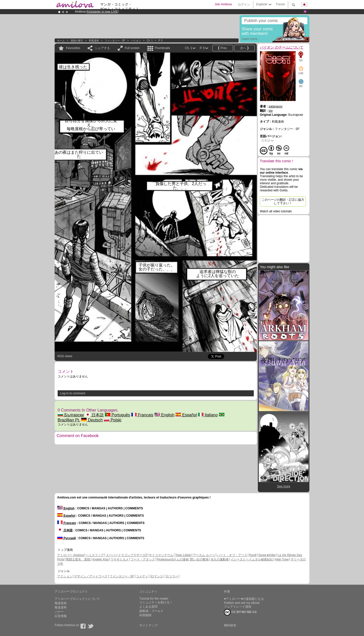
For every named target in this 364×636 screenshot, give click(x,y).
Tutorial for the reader (154, 599)
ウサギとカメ (120, 559)
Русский (66, 538)
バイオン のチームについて (282, 47)
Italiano (208, 415)
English (164, 415)
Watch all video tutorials (276, 211)
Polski (113, 420)
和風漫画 (94, 41)
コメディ (142, 576)
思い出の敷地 (199, 559)
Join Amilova (223, 4)
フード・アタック (143, 559)
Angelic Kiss (100, 559)
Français (142, 415)
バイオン (136, 41)
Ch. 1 (150, 41)
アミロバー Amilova (71, 555)
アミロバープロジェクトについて (77, 599)
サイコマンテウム (161, 555)
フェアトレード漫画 (238, 607)
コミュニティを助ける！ (156, 602)
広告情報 (61, 616)
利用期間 (145, 615)
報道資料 (61, 607)
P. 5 (161, 41)
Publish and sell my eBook (242, 603)
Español (186, 415)
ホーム (61, 41)
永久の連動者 (220, 559)
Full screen (132, 48)
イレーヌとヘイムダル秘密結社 (252, 559)
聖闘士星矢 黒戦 (78, 559)
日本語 (94, 415)
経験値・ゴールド (151, 611)
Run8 (253, 555)
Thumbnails (162, 48)
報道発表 (61, 603)
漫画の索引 (77, 41)
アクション (65, 576)
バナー (59, 612)
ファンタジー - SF (115, 41)
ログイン (244, 5)
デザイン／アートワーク (91, 576)
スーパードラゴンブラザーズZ (127, 555)
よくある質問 (148, 607)
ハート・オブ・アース (232, 555)
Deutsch (92, 420)
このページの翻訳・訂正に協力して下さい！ (283, 201)
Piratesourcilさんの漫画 (173, 559)
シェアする (102, 48)
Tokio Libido (183, 555)
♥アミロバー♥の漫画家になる (244, 599)
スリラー (172, 576)
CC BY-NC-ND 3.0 (240, 612)
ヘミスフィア (95, 555)
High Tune (282, 559)
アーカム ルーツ (204, 555)
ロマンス (157, 576)
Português (117, 415)
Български (71, 415)
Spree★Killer (267, 555)
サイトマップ (148, 625)
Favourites (73, 48)
